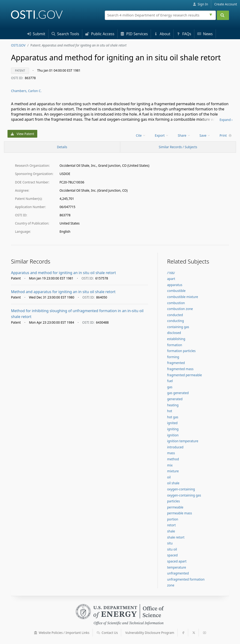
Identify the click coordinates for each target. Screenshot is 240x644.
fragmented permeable (184, 375)
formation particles (181, 351)
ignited (172, 423)
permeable (175, 507)
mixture (173, 471)
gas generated (178, 393)
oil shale (173, 483)
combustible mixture (183, 297)
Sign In (201, 4)
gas (170, 387)
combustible (176, 291)
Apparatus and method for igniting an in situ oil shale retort (63, 273)
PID (134, 34)
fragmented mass (180, 369)
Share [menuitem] (184, 135)
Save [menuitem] (205, 135)
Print (226, 135)
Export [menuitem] (162, 135)
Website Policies (62, 633)
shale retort (176, 537)
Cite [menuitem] (141, 135)
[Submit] (223, 15)
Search (65, 34)
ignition (173, 435)
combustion (176, 303)
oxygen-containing (181, 489)
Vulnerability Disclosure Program (150, 633)
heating (173, 405)
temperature (177, 567)
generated (175, 399)
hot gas (173, 417)
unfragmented (178, 573)
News (205, 34)
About (162, 34)
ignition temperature (183, 441)
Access (100, 34)
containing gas (178, 327)
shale (171, 531)
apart (171, 279)
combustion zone (180, 309)
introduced (175, 447)
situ (170, 543)
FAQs (184, 34)
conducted (175, 315)
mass (171, 453)
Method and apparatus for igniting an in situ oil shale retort (63, 292)
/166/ (171, 273)
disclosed (174, 333)
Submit (36, 34)
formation (175, 345)
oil (169, 477)
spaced (172, 555)
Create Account (226, 4)
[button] (36, 633)
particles (173, 501)
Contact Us (107, 633)
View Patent (22, 134)
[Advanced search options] (211, 14)
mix (170, 465)
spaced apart (177, 561)
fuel (170, 381)
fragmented (176, 363)
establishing (176, 339)
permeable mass (180, 513)
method (173, 459)
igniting (173, 429)
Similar (178, 147)
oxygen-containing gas (184, 495)
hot (170, 411)
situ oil (172, 549)
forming (173, 357)
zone (171, 585)
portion (173, 519)
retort (171, 525)
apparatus (175, 285)
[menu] (141, 135)
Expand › (226, 120)
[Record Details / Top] (62, 147)
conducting (176, 321)
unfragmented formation (186, 579)
